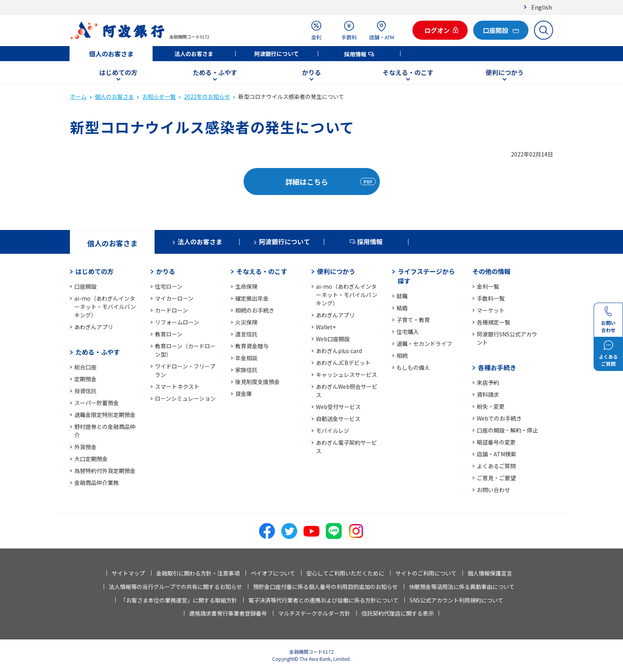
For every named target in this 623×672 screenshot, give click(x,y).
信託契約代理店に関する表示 (398, 613)
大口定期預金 (91, 459)
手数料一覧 (491, 298)
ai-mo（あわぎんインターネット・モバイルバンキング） (105, 307)
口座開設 (85, 286)
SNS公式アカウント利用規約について (457, 600)
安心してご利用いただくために (345, 573)
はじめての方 (118, 72)
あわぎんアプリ (94, 327)
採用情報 (355, 54)
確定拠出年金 (252, 298)
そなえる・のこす (408, 72)
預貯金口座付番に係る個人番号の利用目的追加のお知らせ (325, 587)
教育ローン (169, 334)
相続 (402, 355)
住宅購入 (408, 332)
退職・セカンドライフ (424, 344)
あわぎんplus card (339, 351)
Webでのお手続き (499, 418)
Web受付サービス (338, 407)
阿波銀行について (277, 54)
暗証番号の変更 (496, 442)
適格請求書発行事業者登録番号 (228, 613)
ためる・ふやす (215, 72)
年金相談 (246, 358)
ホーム (78, 97)
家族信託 (246, 370)
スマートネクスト (177, 386)
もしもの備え (413, 367)
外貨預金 (85, 447)
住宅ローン (169, 286)
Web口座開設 (333, 339)
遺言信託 (246, 334)
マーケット (491, 310)
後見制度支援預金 (257, 382)
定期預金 (85, 379)
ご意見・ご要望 (496, 478)
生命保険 (246, 286)
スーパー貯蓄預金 (97, 403)
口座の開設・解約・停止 (507, 430)
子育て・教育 (413, 320)
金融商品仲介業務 (97, 483)
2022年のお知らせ (207, 97)
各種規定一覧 (493, 322)
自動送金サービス (338, 419)
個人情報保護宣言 (490, 573)
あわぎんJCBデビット (343, 363)
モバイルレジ (333, 431)
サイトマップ (128, 573)
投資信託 (85, 391)
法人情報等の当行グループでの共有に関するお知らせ (175, 587)
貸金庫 (244, 394)
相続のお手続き (255, 310)
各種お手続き (497, 367)
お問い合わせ (493, 490)
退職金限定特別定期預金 (105, 415)
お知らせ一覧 (159, 97)
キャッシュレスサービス (346, 375)
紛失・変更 (491, 406)
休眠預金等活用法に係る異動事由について (462, 587)
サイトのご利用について (426, 573)
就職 (402, 296)
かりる (311, 72)
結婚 (402, 308)
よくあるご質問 (496, 466)
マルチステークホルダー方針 (314, 613)
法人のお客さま (194, 54)
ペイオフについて (273, 573)
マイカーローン (174, 298)
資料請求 (488, 394)
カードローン (171, 310)
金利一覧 (488, 286)
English (542, 7)
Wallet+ (326, 327)
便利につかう (505, 72)
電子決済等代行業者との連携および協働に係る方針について (323, 600)
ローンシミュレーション (185, 398)
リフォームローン (177, 322)
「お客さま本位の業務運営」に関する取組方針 (179, 600)
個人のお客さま (111, 54)
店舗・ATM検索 (496, 454)
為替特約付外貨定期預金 (105, 471)
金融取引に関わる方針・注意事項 (198, 573)
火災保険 (246, 322)
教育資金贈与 (252, 346)
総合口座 (85, 367)
